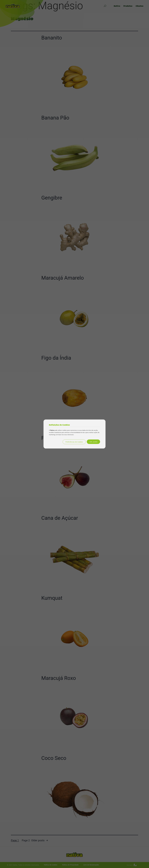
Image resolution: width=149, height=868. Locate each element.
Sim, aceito (93, 442)
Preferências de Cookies (74, 442)
